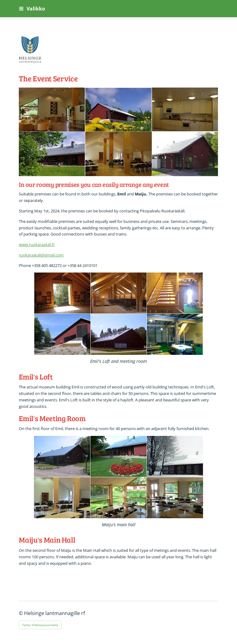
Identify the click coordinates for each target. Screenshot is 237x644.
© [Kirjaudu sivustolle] (21, 613)
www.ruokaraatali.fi (37, 244)
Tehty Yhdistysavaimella (40, 625)
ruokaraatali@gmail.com (41, 255)
